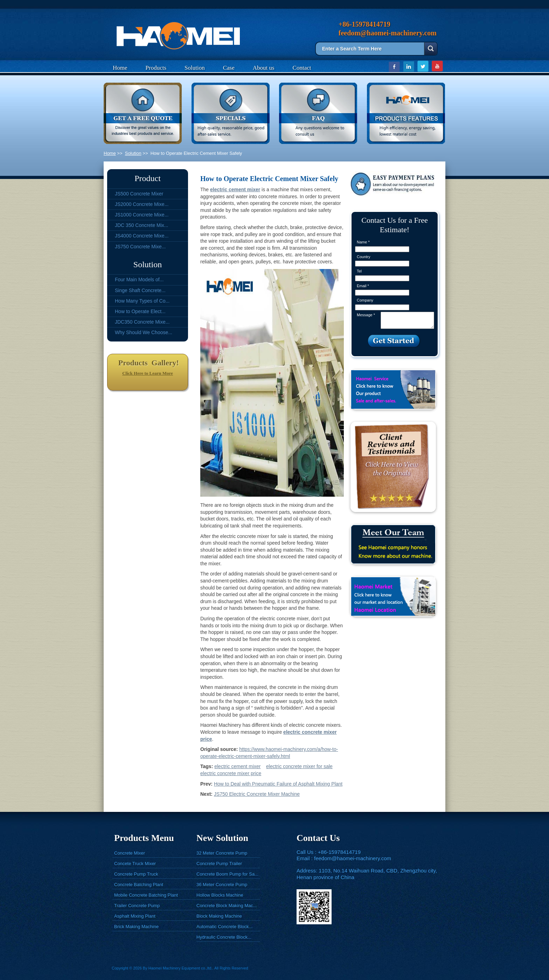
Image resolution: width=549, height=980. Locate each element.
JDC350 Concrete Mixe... (142, 322)
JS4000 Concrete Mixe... (142, 236)
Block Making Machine (219, 916)
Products (156, 68)
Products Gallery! (148, 363)
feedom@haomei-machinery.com (353, 858)
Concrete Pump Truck (136, 874)
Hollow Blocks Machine (220, 895)
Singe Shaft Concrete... (140, 290)
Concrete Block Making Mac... (227, 906)
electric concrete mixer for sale (299, 766)
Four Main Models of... (139, 279)
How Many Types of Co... (142, 301)
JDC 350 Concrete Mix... (142, 225)
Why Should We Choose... (144, 332)
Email (363, 286)
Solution (195, 68)
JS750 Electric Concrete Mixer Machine (257, 794)
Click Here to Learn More (148, 373)
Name (363, 242)
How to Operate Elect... (140, 311)
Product (148, 178)
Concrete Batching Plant (139, 885)
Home (120, 68)
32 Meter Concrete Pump (222, 853)
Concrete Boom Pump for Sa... (227, 874)
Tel (359, 271)
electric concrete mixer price (231, 773)
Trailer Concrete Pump (137, 906)
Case (229, 68)
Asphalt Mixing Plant (135, 916)
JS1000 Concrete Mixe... (142, 215)
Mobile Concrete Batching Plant (146, 895)
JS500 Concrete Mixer (139, 194)
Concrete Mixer (130, 853)
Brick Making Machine (136, 927)
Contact (302, 68)
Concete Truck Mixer (135, 864)
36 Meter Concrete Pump (222, 885)
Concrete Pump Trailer (219, 864)
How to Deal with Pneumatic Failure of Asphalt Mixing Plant (278, 784)
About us (264, 68)
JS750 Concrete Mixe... (140, 247)
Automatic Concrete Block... (224, 927)
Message (366, 315)
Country (364, 257)
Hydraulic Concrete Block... (224, 937)
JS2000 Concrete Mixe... (142, 204)
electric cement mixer (237, 766)
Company (365, 300)
